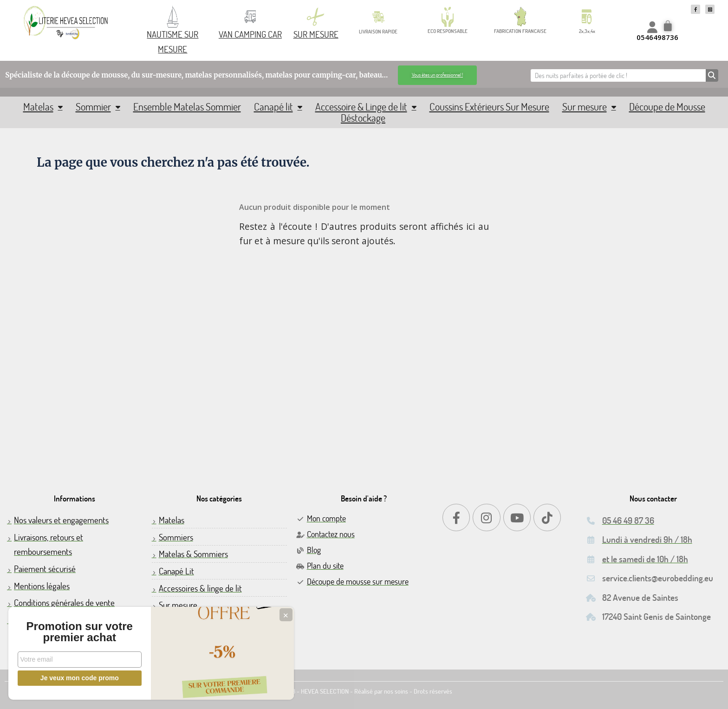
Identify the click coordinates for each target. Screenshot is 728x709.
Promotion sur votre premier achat (70, 626)
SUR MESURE (316, 34)
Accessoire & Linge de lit (366, 107)
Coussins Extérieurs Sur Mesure (489, 107)
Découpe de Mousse (667, 107)
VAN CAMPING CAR (250, 34)
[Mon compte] (652, 27)
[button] (437, 75)
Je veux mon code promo (70, 678)
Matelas (43, 107)
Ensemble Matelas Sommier (187, 107)
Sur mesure (589, 107)
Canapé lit (278, 107)
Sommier (98, 107)
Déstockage (363, 118)
